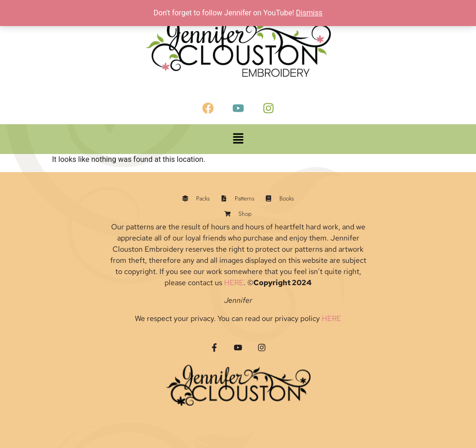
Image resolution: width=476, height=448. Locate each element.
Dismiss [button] (309, 13)
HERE (234, 283)
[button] (238, 139)
